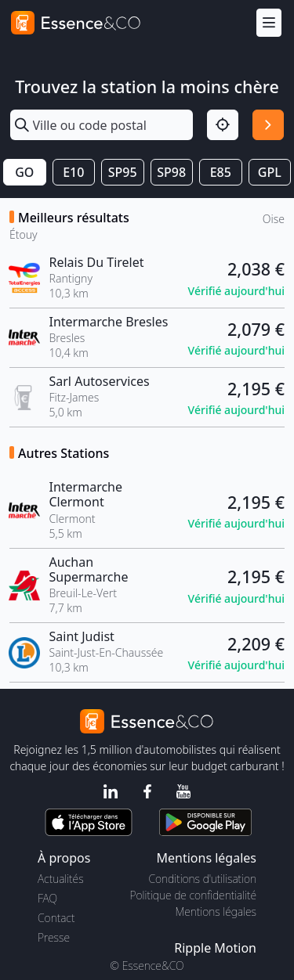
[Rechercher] (268, 125)
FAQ (47, 898)
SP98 (171, 172)
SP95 (123, 172)
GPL (270, 172)
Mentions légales (216, 912)
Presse (54, 937)
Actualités (61, 879)
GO (24, 172)
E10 (73, 172)
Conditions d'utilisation (202, 879)
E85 (221, 172)
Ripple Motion (215, 948)
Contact (56, 918)
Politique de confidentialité (193, 895)
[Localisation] (223, 125)
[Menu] (269, 23)
